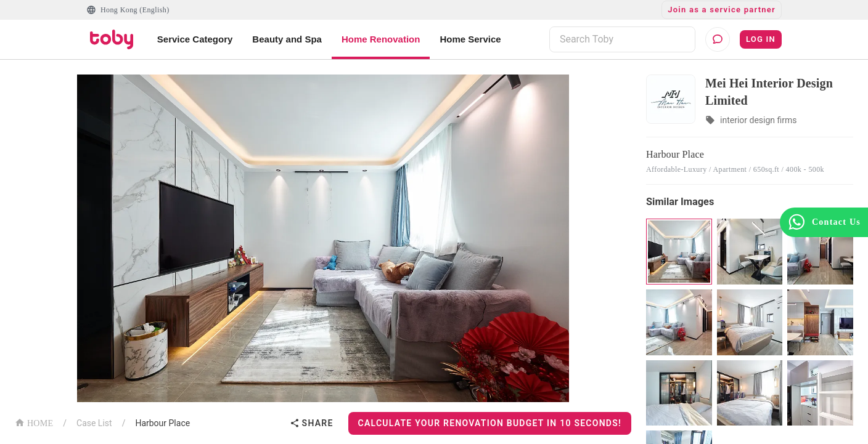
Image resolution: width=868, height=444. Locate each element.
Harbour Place (162, 423)
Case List (94, 423)
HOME (34, 422)
